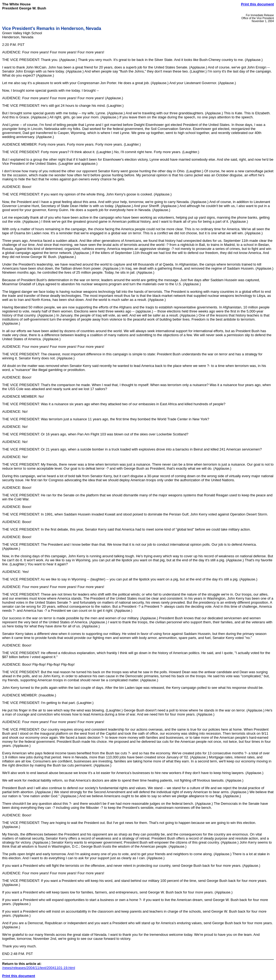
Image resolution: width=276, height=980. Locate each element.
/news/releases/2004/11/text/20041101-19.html (39, 968)
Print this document (257, 4)
